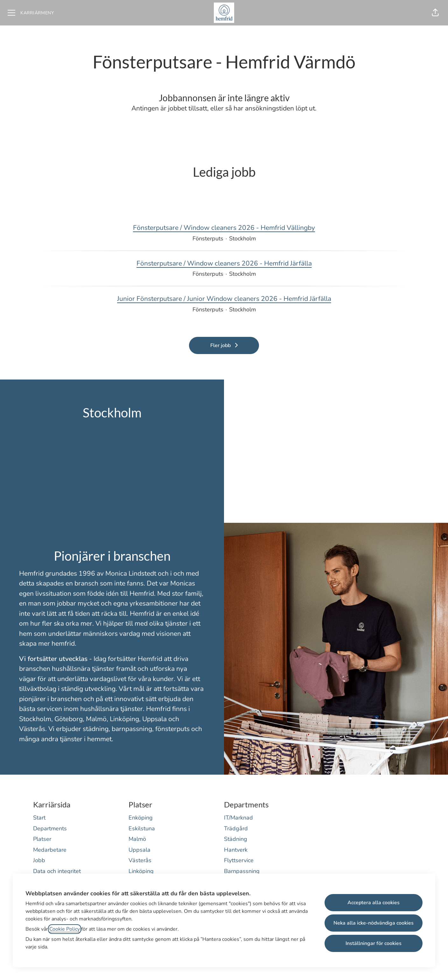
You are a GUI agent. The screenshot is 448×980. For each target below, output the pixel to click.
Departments (50, 828)
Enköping (141, 818)
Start (39, 818)
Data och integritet (57, 871)
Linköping (141, 871)
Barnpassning (242, 871)
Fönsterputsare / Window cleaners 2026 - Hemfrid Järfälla (224, 264)
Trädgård (236, 828)
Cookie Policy (65, 929)
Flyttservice (239, 860)
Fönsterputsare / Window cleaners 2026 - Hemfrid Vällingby (224, 228)
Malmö (137, 839)
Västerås (140, 860)
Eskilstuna (142, 828)
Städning (236, 839)
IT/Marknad (238, 818)
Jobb (39, 860)
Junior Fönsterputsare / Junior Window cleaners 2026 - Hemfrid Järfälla (224, 299)
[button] (435, 13)
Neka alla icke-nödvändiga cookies (374, 923)
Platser (42, 839)
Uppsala (140, 850)
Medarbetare (50, 850)
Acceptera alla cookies (374, 903)
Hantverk (236, 850)
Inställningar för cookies (374, 943)
